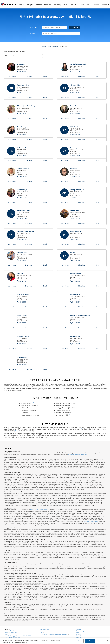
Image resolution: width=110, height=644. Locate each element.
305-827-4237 (76, 155)
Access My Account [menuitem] (61, 5)
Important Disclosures (11, 633)
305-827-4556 (23, 281)
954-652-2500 (76, 176)
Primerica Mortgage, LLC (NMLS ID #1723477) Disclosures (21, 636)
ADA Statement (45, 629)
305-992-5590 (76, 302)
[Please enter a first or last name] (61, 33)
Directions (28, 77)
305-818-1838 (76, 344)
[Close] (107, 641)
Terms (6, 634)
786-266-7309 (76, 218)
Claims (88, 5)
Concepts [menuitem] (29, 5)
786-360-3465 (23, 218)
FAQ (78, 633)
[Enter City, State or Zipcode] (54, 27)
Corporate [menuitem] (48, 5)
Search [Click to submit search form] (75, 27)
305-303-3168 (76, 135)
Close (90, 641)
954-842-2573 (76, 72)
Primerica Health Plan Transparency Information (55, 634)
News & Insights (81, 631)
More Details (12, 77)
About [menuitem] (21, 5)
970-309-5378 (76, 114)
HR (42, 633)
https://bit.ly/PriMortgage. (91, 522)
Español (82, 5)
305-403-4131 (23, 135)
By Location (33, 27)
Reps (50, 47)
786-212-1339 (23, 365)
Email (45, 77)
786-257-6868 (23, 72)
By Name (33, 33)
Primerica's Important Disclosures (77, 455)
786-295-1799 (23, 197)
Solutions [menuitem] (38, 5)
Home (44, 47)
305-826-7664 (23, 93)
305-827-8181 (76, 281)
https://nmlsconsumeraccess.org (39, 510)
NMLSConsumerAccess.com (12, 638)
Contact (79, 629)
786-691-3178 (23, 260)
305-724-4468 (76, 93)
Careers (43, 631)
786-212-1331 (23, 176)
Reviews (79, 634)
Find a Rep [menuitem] (74, 5)
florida (56, 47)
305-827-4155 (23, 155)
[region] (55, 641)
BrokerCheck (105, 5)
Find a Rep (79, 636)
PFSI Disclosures (95, 5)
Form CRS (79, 638)
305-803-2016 (76, 197)
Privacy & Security (10, 631)
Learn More (78, 641)
